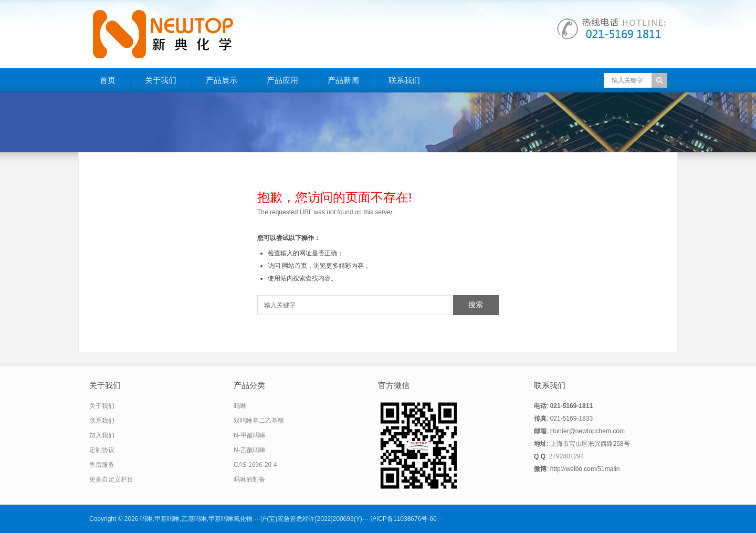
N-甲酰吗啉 (250, 435)
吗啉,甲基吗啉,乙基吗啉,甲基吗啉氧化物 (196, 519)
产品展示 (222, 80)
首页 (108, 80)
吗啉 (240, 406)
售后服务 (102, 465)
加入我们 (102, 435)
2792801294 (567, 456)
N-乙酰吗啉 (250, 450)
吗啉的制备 (249, 479)
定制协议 (102, 450)
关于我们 (161, 80)
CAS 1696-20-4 (255, 465)
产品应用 (282, 80)
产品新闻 (343, 80)
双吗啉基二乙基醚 (259, 421)
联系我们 (404, 80)
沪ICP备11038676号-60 (403, 519)
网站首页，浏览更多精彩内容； (326, 266)
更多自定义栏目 (111, 479)
